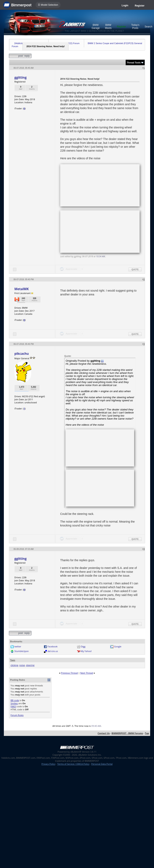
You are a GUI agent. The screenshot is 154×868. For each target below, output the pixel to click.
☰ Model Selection (48, 5)
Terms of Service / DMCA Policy (73, 764)
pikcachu (22, 354)
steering (30, 665)
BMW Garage (96, 27)
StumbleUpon (22, 651)
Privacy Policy (49, 764)
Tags (13, 660)
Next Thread (87, 673)
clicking (14, 665)
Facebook (53, 646)
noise (22, 665)
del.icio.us (53, 651)
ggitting (20, 77)
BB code (15, 700)
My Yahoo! (86, 651)
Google (118, 646)
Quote (135, 270)
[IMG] (13, 706)
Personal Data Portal (102, 764)
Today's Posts (135, 27)
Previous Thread (69, 673)
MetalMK (22, 289)
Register (140, 6)
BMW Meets (108, 27)
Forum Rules (17, 715)
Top (147, 733)
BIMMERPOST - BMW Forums (127, 733)
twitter (18, 646)
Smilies (14, 703)
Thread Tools (134, 63)
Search (149, 27)
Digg (83, 646)
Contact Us (104, 733)
